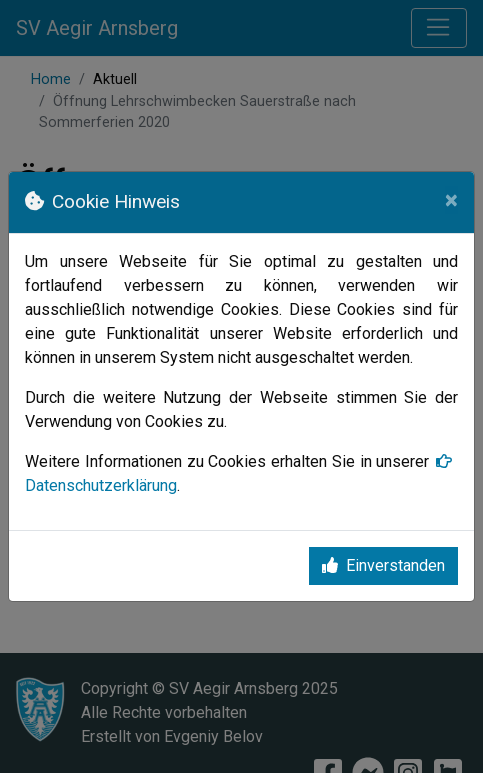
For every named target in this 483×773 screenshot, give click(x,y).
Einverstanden (383, 565)
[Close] (451, 200)
